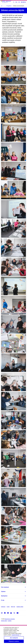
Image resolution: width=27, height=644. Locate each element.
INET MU (13, 607)
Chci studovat (5, 587)
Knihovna (3, 607)
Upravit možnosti (16, 636)
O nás (3, 600)
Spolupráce (4, 596)
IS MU (8, 607)
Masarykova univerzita (10, 619)
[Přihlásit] (19, 2)
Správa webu (4, 621)
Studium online (20, 607)
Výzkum (3, 592)
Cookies (10, 621)
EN (16, 2)
